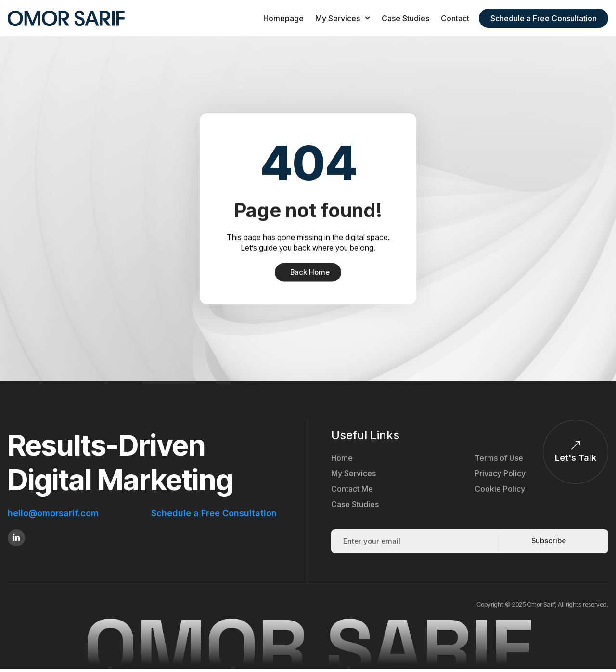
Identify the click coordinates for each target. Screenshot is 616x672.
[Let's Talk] (576, 446)
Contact (455, 18)
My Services (343, 18)
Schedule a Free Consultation (214, 514)
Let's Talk (576, 458)
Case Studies (405, 18)
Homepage (283, 18)
